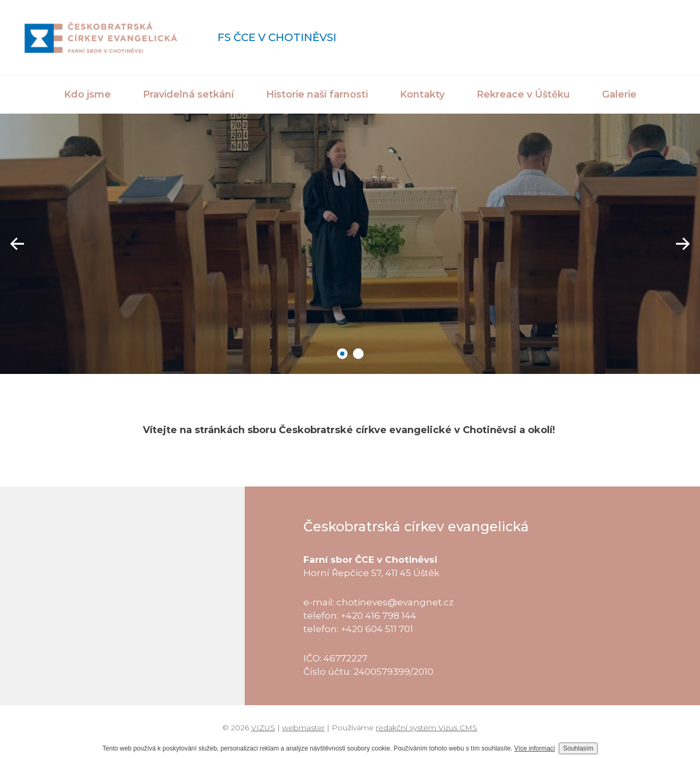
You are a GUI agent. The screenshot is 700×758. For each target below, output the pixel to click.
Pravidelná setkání (188, 94)
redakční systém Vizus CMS (427, 728)
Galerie (619, 94)
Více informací (535, 748)
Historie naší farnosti (317, 94)
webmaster (303, 728)
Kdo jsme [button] (87, 94)
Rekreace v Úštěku (523, 94)
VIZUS (263, 728)
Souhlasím (578, 748)
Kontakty (422, 94)
